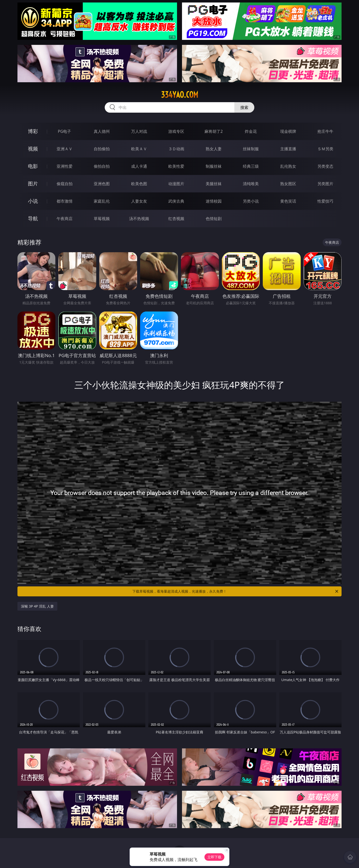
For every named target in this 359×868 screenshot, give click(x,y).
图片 (33, 184)
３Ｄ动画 (176, 149)
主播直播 (288, 149)
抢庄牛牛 (325, 131)
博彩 (33, 131)
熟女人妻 (214, 149)
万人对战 (139, 131)
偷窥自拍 (65, 184)
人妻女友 (139, 201)
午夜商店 (65, 219)
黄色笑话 (288, 201)
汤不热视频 (139, 219)
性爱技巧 (325, 201)
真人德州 (102, 131)
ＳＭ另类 (325, 149)
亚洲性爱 (65, 166)
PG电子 (64, 131)
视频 (33, 149)
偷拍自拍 (102, 166)
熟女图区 (288, 184)
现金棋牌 (288, 131)
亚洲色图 (102, 184)
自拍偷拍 (102, 149)
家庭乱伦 (102, 201)
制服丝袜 (214, 166)
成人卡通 (139, 166)
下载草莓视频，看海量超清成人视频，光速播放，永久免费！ (236, 591)
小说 (33, 201)
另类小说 (251, 201)
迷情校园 (214, 201)
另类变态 (325, 166)
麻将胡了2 (214, 131)
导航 (33, 218)
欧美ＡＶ (139, 149)
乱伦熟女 (288, 166)
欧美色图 (139, 184)
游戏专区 (176, 131)
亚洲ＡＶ (65, 149)
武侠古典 (176, 201)
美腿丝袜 (214, 184)
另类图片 (325, 184)
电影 (33, 166)
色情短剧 (214, 219)
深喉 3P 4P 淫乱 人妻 (37, 606)
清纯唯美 (251, 184)
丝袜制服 (251, 149)
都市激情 (65, 201)
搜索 (244, 107)
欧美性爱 (176, 166)
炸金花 (251, 131)
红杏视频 (176, 219)
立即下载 (214, 857)
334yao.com (180, 95)
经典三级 (251, 166)
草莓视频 (102, 219)
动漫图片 (176, 184)
